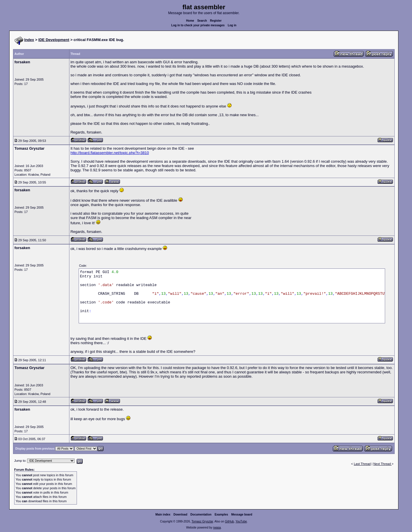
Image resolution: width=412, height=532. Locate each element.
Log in (232, 25)
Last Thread (362, 464)
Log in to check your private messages (198, 25)
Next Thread (382, 464)
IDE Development (54, 40)
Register (216, 21)
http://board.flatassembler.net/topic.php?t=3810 (110, 153)
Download (180, 515)
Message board (242, 515)
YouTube (241, 521)
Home (190, 21)
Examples (221, 515)
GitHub (229, 521)
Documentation (201, 515)
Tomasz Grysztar (202, 521)
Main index (163, 515)
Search (202, 21)
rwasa (217, 528)
